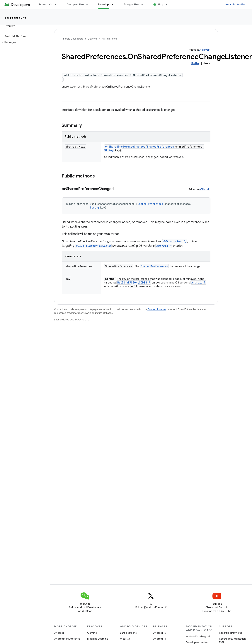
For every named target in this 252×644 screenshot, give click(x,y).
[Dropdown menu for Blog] (168, 4)
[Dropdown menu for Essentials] (57, 4)
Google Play (131, 4)
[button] (24, 42)
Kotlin (195, 63)
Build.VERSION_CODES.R (93, 246)
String (109, 150)
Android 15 (160, 633)
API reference (16, 18)
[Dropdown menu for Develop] (114, 4)
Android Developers (72, 39)
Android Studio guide (199, 636)
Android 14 (160, 639)
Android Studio (235, 4)
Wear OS (125, 639)
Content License (157, 309)
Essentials (45, 4)
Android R (164, 246)
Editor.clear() (175, 241)
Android (59, 633)
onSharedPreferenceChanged (125, 147)
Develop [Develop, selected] (104, 4)
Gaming (92, 633)
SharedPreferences (160, 147)
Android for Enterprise (67, 639)
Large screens (128, 633)
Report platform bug (231, 633)
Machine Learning (98, 639)
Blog (160, 4)
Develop (92, 39)
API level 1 (205, 50)
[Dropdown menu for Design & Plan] (89, 4)
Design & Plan (75, 4)
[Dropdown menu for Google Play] (144, 4)
